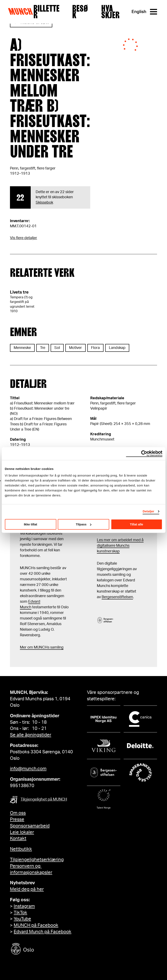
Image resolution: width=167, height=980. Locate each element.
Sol (57, 348)
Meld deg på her (27, 889)
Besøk (80, 12)
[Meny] (154, 12)
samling (56, 647)
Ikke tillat (30, 524)
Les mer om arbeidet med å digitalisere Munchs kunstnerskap (120, 546)
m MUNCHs (40, 647)
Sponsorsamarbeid (30, 826)
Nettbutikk (21, 849)
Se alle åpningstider (31, 735)
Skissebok (44, 203)
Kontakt (18, 838)
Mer (23, 647)
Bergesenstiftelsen (117, 597)
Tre (43, 348)
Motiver (76, 348)
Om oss (18, 813)
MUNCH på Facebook (36, 925)
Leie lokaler (22, 832)
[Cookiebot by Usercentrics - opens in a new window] (144, 454)
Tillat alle (137, 524)
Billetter (46, 12)
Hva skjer (110, 12)
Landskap (117, 348)
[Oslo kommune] (41, 949)
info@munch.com (28, 769)
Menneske (22, 348)
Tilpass (84, 524)
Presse (17, 819)
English (139, 12)
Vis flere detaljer (24, 238)
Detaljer (149, 511)
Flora (95, 348)
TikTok (20, 913)
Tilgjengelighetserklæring (37, 860)
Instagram (24, 906)
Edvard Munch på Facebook (43, 932)
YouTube (22, 919)
